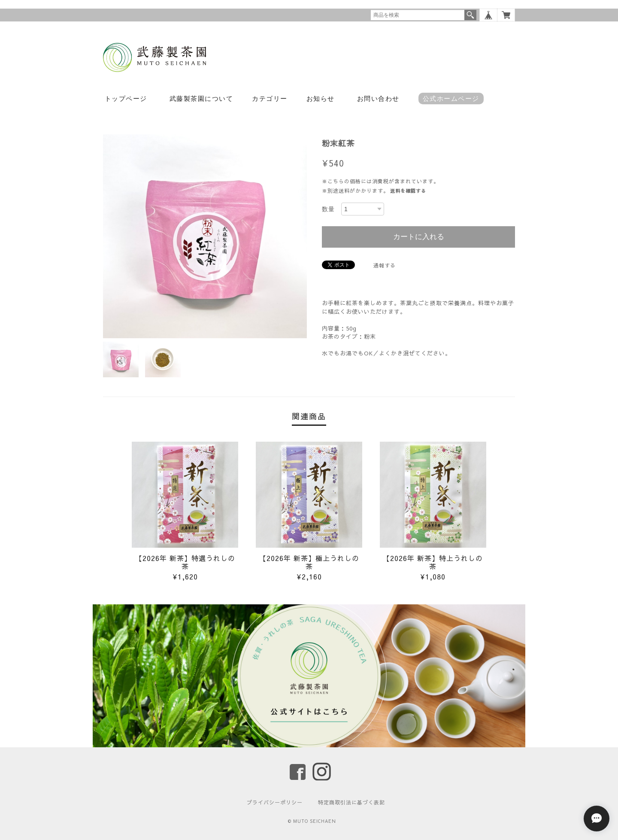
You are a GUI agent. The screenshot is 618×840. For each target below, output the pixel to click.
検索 (470, 15)
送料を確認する (408, 191)
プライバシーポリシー (275, 802)
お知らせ (321, 99)
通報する (385, 265)
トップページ (126, 99)
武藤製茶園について (201, 99)
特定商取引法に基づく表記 (351, 802)
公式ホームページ (451, 99)
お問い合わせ (378, 99)
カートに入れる (419, 237)
